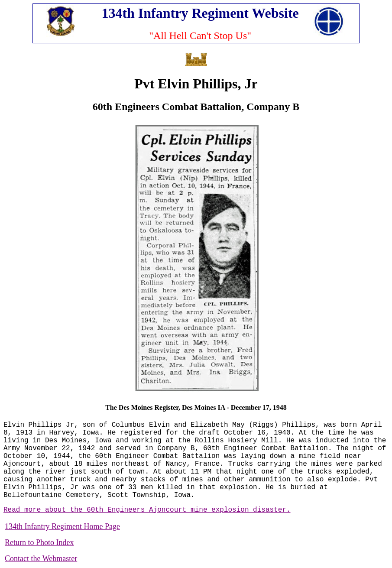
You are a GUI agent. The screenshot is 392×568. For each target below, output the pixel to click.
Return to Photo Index (39, 542)
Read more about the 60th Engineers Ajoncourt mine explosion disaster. (147, 510)
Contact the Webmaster (41, 558)
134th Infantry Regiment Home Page (62, 526)
